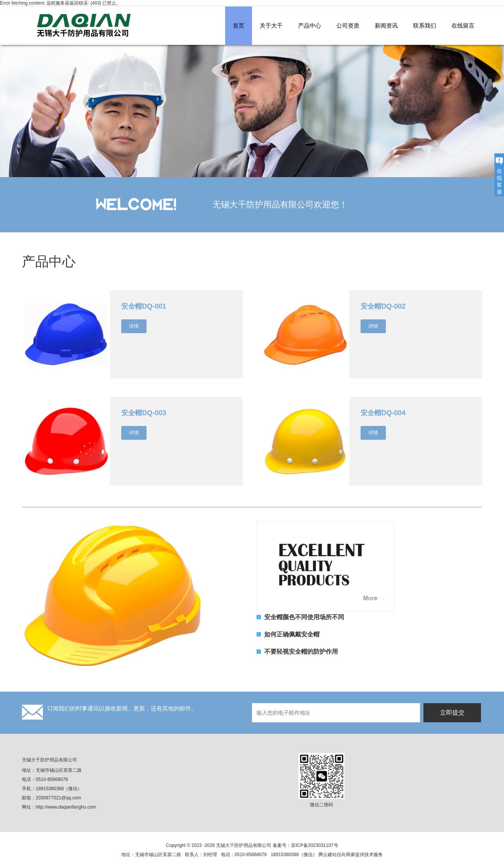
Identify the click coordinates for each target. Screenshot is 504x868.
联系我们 (425, 25)
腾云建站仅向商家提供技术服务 (351, 855)
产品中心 (310, 25)
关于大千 (271, 25)
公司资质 (348, 25)
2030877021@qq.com (58, 798)
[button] (249, 171)
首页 (239, 25)
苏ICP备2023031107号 (315, 845)
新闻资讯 (386, 25)
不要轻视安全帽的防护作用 (301, 651)
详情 (134, 326)
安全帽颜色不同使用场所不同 (304, 617)
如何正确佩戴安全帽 (292, 634)
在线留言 (463, 25)
